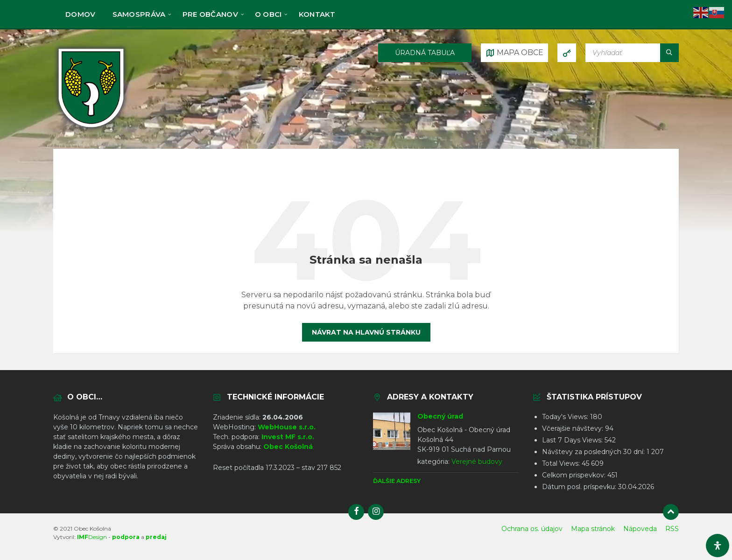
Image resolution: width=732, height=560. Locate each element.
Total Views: (562, 463)
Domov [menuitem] (81, 14)
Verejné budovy (477, 462)
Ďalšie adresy (397, 481)
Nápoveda (640, 529)
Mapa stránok (593, 529)
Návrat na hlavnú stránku (366, 332)
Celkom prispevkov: (575, 475)
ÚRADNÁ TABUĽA (425, 53)
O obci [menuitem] (268, 14)
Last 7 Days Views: (573, 440)
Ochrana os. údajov (532, 529)
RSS (672, 529)
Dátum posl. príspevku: (580, 487)
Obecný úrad (440, 416)
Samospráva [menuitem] (139, 14)
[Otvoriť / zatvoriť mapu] (514, 53)
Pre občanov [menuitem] (210, 14)
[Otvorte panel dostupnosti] (718, 546)
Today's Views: (566, 417)
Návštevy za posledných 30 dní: (594, 452)
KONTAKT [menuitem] (317, 14)
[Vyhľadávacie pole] (632, 53)
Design (92, 537)
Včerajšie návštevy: (574, 428)
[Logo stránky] (91, 130)
